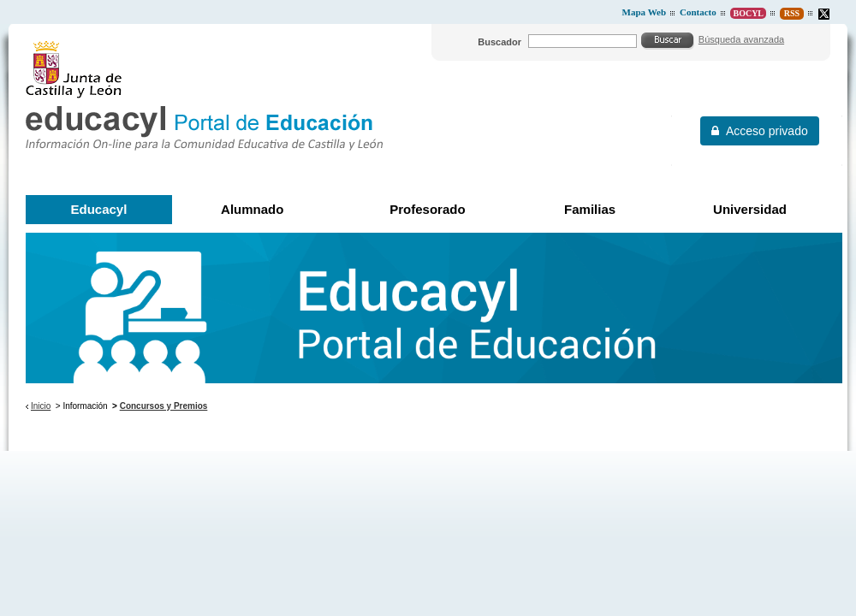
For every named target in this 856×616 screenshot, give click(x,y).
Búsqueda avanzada (741, 39)
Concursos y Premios (164, 406)
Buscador (499, 42)
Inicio (41, 406)
